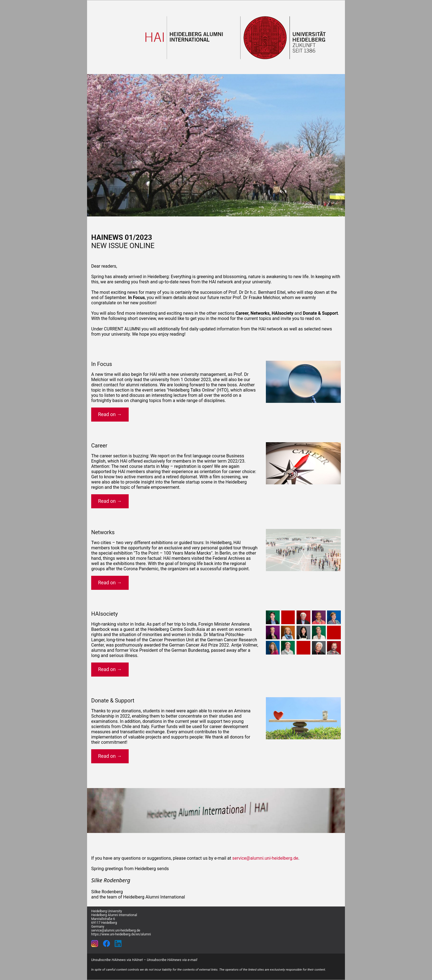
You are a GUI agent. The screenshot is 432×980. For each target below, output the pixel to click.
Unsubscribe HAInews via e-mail (172, 960)
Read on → (110, 414)
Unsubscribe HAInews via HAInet (117, 960)
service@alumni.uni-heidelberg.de (265, 858)
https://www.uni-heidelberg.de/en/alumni (121, 934)
